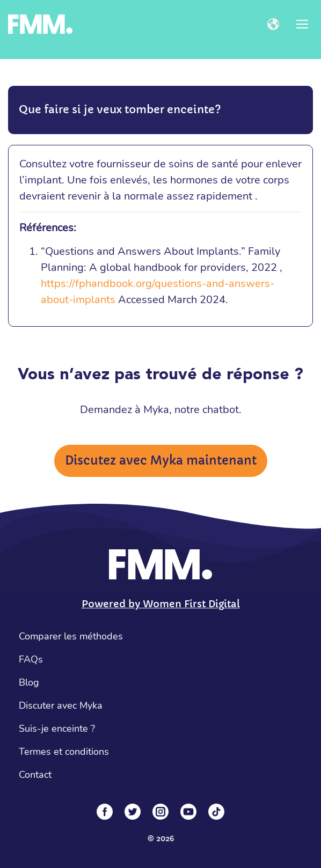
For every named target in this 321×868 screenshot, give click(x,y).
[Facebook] (105, 812)
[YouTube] (188, 812)
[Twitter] (133, 812)
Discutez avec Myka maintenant (161, 461)
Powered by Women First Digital (161, 604)
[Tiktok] (216, 812)
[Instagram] (160, 812)
